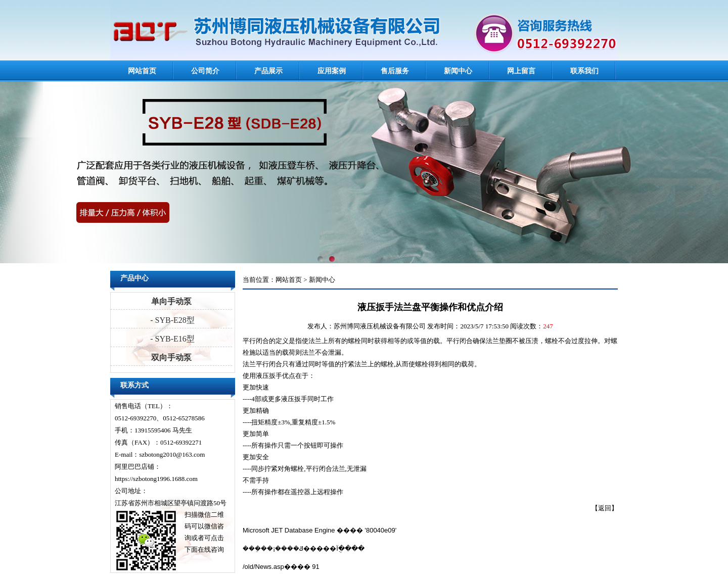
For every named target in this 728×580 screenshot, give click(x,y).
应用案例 (332, 71)
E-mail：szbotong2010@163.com (160, 454)
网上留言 (521, 71)
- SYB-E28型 (171, 320)
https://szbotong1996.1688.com (156, 479)
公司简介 (205, 71)
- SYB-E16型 (171, 339)
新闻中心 (458, 71)
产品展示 (268, 71)
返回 (605, 508)
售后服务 (395, 71)
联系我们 (584, 71)
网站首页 (142, 71)
